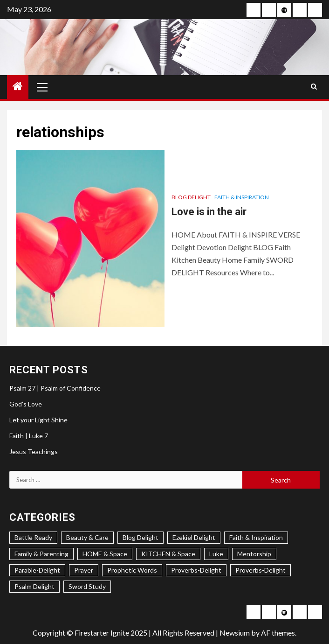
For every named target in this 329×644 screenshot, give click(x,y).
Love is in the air (209, 212)
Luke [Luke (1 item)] (216, 554)
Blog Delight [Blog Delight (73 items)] (141, 537)
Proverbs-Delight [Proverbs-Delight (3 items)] (196, 570)
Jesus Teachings (34, 451)
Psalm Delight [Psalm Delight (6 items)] (34, 586)
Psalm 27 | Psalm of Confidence (55, 388)
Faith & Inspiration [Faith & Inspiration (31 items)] (256, 537)
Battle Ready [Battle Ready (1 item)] (33, 537)
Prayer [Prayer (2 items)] (84, 570)
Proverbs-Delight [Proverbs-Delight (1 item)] (260, 570)
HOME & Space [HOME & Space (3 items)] (105, 554)
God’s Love (26, 404)
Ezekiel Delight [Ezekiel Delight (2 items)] (194, 537)
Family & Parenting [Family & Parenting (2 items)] (41, 554)
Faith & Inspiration (242, 197)
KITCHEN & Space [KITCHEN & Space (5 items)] (168, 554)
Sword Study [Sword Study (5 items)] (87, 586)
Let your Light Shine (38, 420)
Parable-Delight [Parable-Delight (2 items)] (37, 570)
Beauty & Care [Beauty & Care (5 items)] (87, 537)
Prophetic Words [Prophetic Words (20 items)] (132, 570)
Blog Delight (191, 197)
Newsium (235, 633)
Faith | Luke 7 (29, 436)
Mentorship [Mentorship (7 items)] (254, 554)
